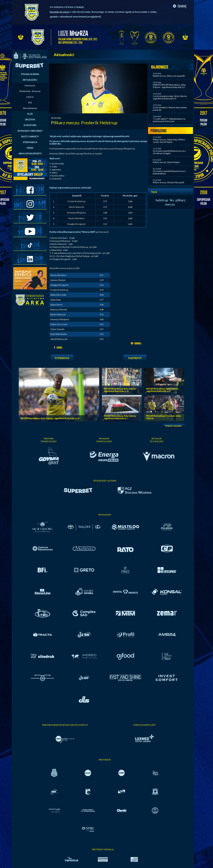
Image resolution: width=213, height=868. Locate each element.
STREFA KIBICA (30, 142)
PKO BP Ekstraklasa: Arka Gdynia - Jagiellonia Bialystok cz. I (120, 417)
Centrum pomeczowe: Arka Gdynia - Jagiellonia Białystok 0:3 (170, 97)
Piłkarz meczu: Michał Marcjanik (169, 182)
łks (172, 200)
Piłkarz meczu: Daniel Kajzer (167, 162)
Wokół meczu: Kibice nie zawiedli (169, 76)
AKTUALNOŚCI (30, 80)
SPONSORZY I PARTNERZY (30, 131)
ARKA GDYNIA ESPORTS (30, 153)
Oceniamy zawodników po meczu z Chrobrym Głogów (169, 152)
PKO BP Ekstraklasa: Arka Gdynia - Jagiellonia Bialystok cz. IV (50, 418)
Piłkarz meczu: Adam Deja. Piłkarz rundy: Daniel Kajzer (169, 141)
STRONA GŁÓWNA (30, 74)
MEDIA (30, 148)
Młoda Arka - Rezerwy (30, 91)
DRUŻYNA (30, 119)
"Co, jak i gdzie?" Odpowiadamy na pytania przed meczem (169, 120)
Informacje (30, 85)
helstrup (162, 200)
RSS (30, 102)
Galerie (30, 97)
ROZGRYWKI (30, 125)
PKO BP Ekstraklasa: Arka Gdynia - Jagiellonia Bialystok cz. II (163, 390)
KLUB (30, 114)
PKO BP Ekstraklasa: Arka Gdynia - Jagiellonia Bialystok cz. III (120, 390)
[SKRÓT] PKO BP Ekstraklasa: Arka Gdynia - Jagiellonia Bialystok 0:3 (169, 86)
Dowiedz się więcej (60, 12)
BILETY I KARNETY (30, 136)
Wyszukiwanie (30, 108)
